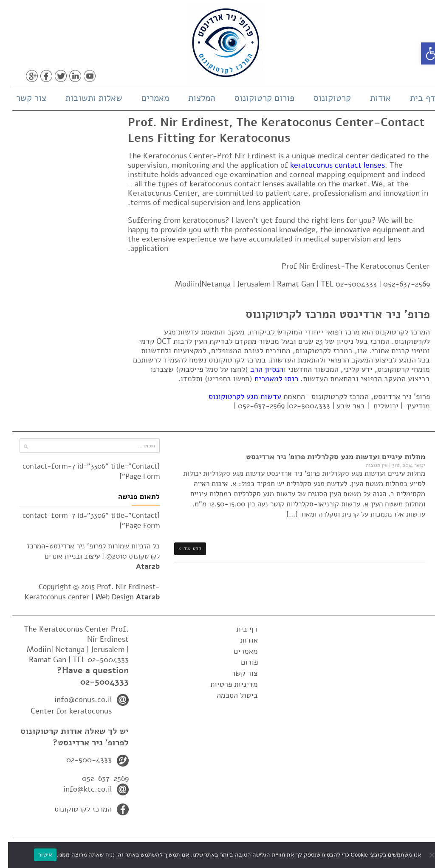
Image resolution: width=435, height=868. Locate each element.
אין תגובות (369, 465)
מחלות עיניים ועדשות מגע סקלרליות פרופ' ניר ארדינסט (328, 457)
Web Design (120, 597)
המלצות (194, 98)
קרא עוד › (182, 548)
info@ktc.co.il (79, 789)
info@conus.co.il (75, 699)
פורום (241, 662)
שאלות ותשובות (86, 98)
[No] (424, 855)
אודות (372, 98)
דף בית (414, 98)
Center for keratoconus (63, 711)
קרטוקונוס (324, 98)
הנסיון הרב (259, 369)
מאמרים (147, 98)
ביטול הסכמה (229, 695)
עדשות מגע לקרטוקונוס (237, 396)
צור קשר (23, 98)
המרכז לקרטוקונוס (75, 809)
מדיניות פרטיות (226, 684)
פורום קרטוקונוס (256, 98)
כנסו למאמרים (268, 379)
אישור (37, 855)
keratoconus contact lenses (329, 165)
